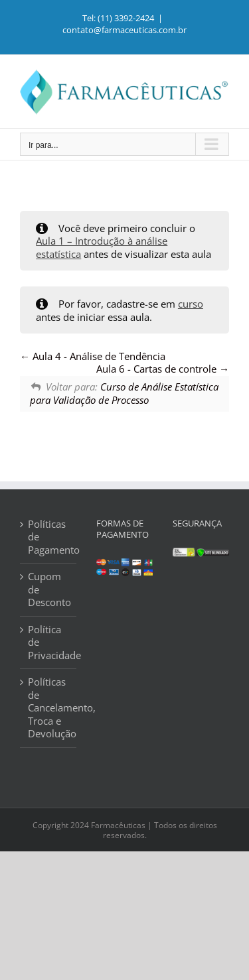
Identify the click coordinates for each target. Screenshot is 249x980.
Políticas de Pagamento (49, 537)
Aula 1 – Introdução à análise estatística (102, 247)
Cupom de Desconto (49, 589)
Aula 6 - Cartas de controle (163, 369)
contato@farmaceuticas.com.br (124, 30)
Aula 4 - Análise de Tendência (93, 356)
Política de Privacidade (49, 643)
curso (191, 304)
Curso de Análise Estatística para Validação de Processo (124, 393)
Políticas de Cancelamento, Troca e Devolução (49, 708)
